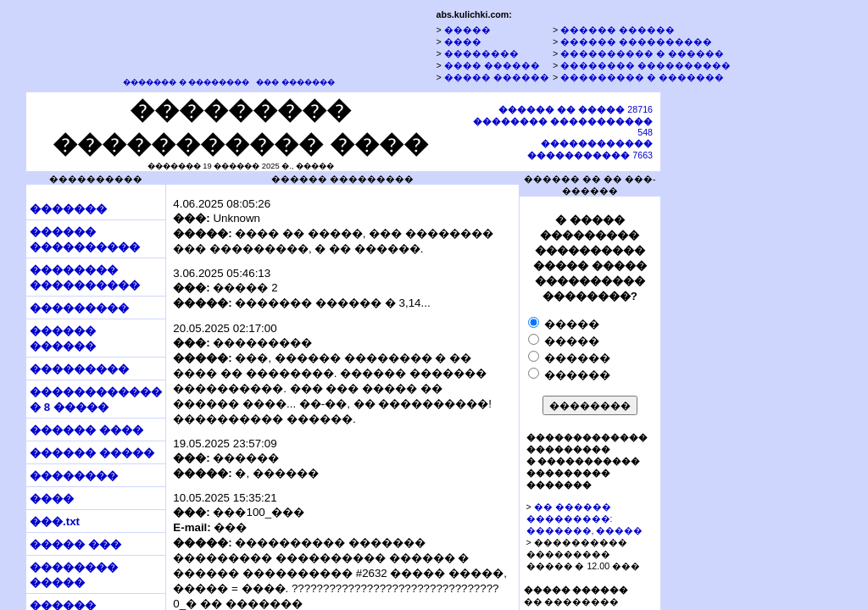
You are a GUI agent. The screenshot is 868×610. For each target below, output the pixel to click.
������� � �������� (186, 82)
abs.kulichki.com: (473, 14)
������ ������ (618, 30)
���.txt (55, 521)
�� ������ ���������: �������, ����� (585, 518)
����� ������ (497, 77)
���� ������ (492, 65)
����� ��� (75, 544)
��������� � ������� (642, 77)
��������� (79, 308)
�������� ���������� (645, 65)
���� (463, 42)
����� (467, 30)
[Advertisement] (740, 350)
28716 (576, 109)
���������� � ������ (642, 53)
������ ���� (86, 430)
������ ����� (92, 453)
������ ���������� (636, 42)
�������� (481, 53)
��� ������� (295, 82)
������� (68, 209)
